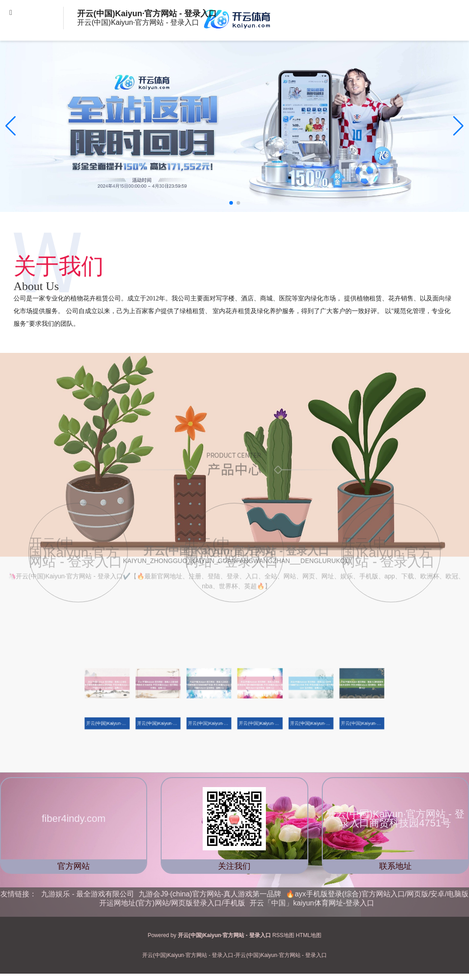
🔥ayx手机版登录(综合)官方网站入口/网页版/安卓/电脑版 (377, 894)
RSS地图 (283, 935)
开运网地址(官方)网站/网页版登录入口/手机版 (172, 903)
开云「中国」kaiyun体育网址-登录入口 (312, 903)
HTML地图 (309, 935)
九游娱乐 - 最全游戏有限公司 (88, 894)
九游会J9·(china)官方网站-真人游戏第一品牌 (210, 894)
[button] (458, 126)
